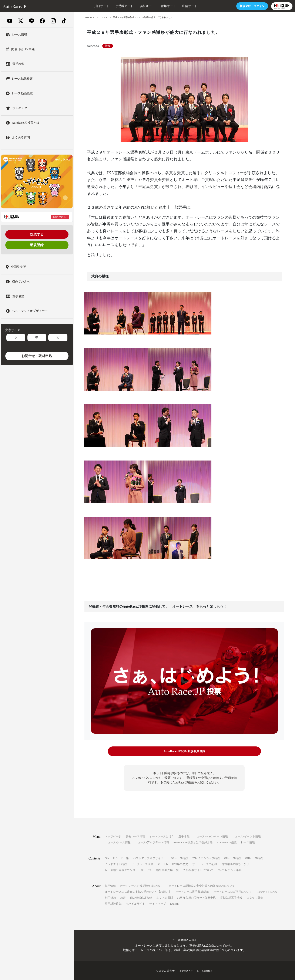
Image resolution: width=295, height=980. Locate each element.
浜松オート (131, 6)
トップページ (113, 836)
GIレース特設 (233, 857)
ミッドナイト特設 (116, 863)
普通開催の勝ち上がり (235, 863)
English (174, 903)
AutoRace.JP (90, 17)
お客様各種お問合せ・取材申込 (197, 897)
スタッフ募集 (255, 897)
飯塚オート (152, 6)
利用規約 (110, 897)
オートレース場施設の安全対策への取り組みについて (202, 885)
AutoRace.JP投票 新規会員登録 (184, 751)
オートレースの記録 (205, 863)
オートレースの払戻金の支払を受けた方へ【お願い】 (138, 891)
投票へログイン (60, 217)
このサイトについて (269, 891)
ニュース (105, 17)
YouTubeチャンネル (230, 869)
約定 (123, 897)
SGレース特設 (179, 857)
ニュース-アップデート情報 (152, 842)
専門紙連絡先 (113, 903)
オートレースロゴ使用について (233, 891)
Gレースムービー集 (117, 857)
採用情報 (110, 885)
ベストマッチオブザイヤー (150, 857)
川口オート (86, 6)
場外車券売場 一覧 (167, 869)
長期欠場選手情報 (231, 897)
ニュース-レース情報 (118, 842)
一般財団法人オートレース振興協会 (195, 970)
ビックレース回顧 (142, 863)
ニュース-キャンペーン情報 (211, 836)
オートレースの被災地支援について (142, 885)
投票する (37, 234)
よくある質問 (165, 897)
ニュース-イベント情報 (246, 836)
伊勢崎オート (108, 6)
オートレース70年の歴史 (173, 863)
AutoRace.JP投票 (227, 842)
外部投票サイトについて (198, 869)
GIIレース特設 (254, 857)
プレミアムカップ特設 (206, 857)
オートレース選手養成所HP (192, 891)
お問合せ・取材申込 (37, 356)
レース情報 (248, 842)
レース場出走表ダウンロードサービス (128, 869)
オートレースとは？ (162, 836)
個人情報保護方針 (141, 897)
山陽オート (174, 6)
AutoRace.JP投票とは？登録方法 (193, 842)
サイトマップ (158, 903)
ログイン (235, 6)
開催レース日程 (135, 836)
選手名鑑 (184, 836)
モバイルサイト (135, 903)
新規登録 (37, 245)
